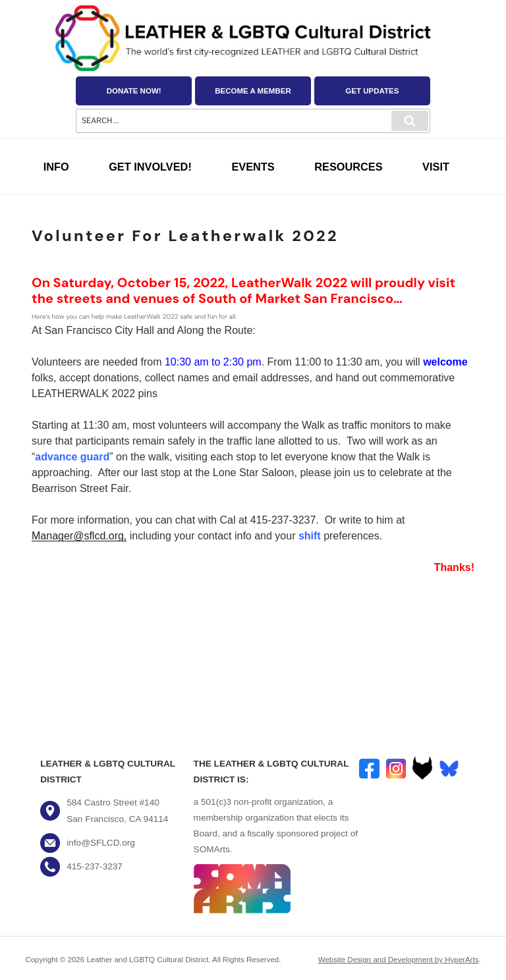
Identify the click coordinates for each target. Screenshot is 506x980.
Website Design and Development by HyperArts (399, 960)
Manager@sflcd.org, (79, 536)
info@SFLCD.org (101, 843)
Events (253, 167)
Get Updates (372, 91)
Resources (348, 167)
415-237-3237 (95, 866)
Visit (436, 167)
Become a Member (253, 91)
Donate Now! (134, 91)
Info (56, 167)
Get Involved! (150, 167)
